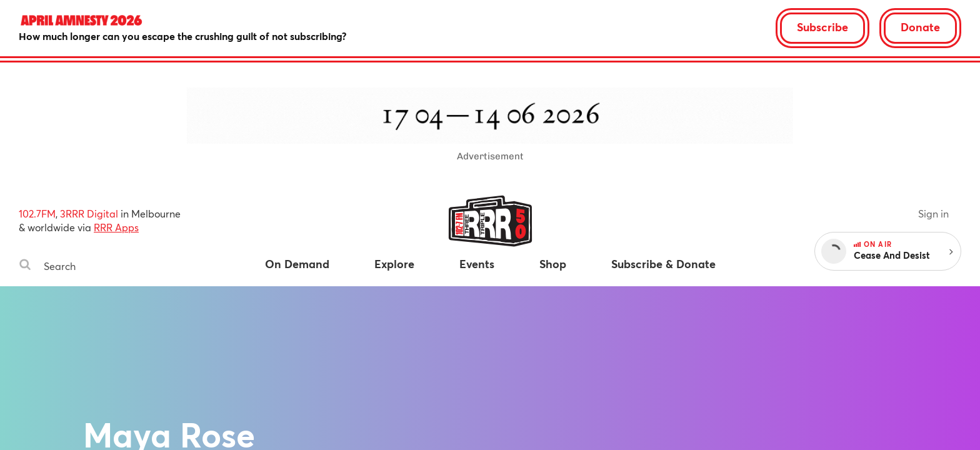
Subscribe (822, 27)
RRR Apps (116, 227)
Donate (920, 27)
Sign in (933, 213)
